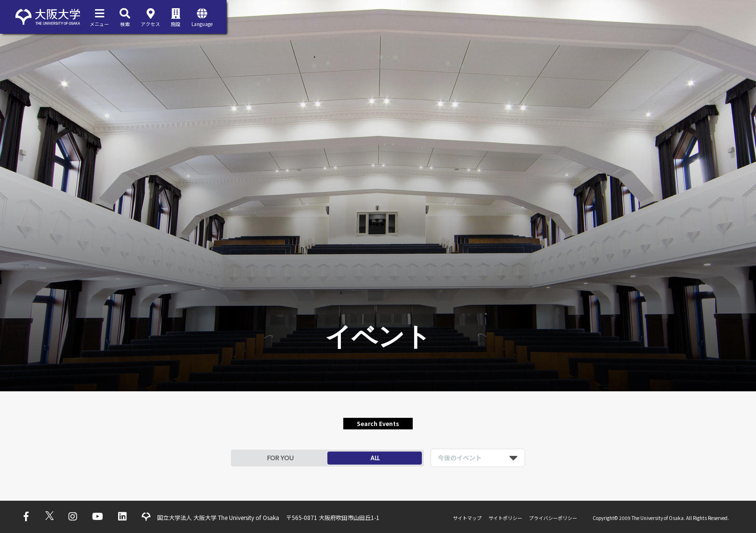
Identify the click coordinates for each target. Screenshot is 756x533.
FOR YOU (280, 458)
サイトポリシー (505, 518)
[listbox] (478, 458)
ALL (375, 458)
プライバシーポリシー (553, 518)
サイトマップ (467, 518)
